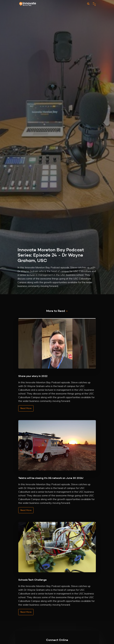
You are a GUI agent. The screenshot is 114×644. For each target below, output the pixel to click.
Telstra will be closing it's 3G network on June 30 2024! (51, 478)
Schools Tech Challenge (32, 580)
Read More (26, 408)
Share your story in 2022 (33, 376)
